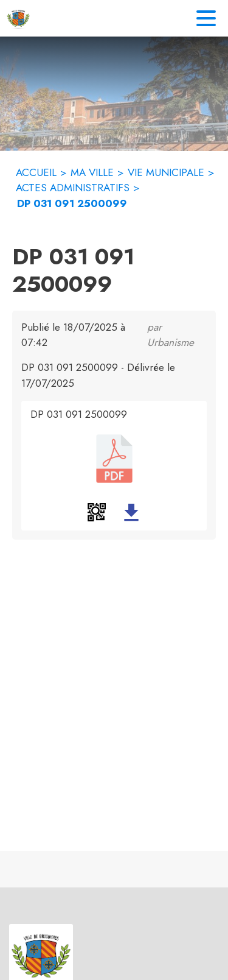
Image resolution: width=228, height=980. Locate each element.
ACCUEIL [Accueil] (36, 172)
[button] (97, 512)
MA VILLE (92, 172)
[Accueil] (18, 18)
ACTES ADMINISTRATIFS (73, 188)
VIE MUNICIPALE (166, 172)
